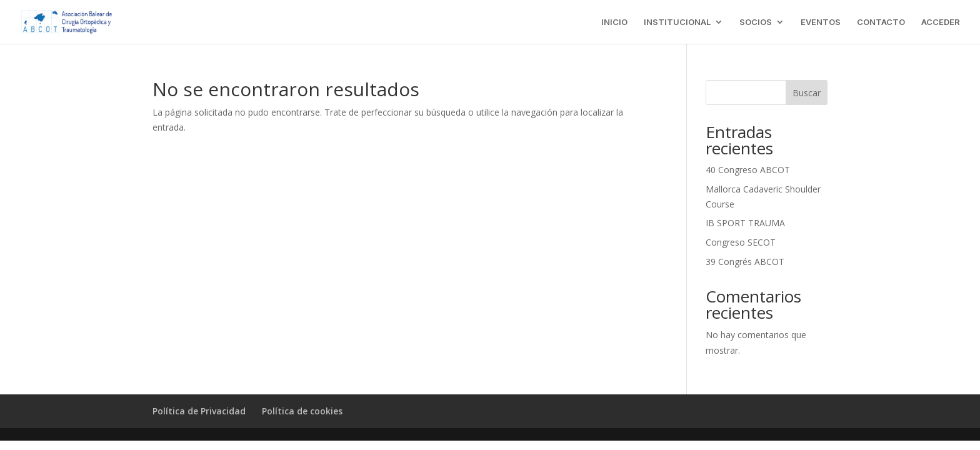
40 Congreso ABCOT (748, 170)
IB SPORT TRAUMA (745, 223)
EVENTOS (821, 22)
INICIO (614, 22)
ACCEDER (941, 22)
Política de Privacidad (199, 411)
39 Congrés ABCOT (745, 262)
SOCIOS (756, 22)
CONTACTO (881, 22)
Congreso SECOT (741, 242)
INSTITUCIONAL (677, 22)
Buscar (807, 93)
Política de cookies (302, 411)
